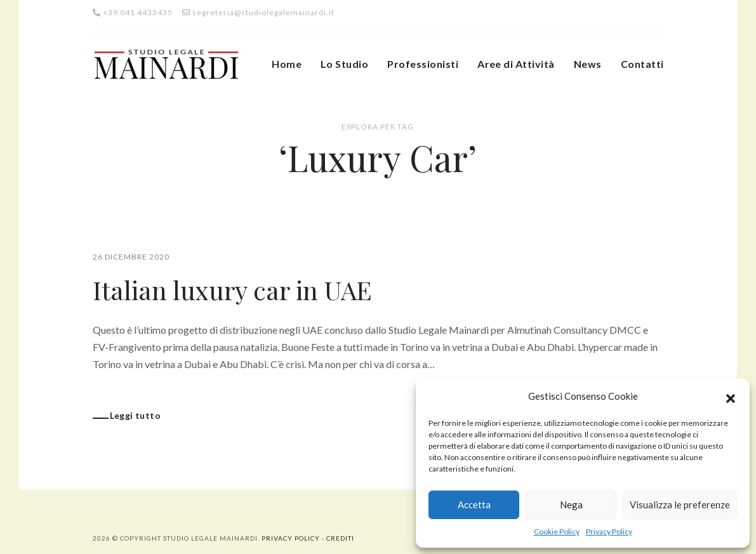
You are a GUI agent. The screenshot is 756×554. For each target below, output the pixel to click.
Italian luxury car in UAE (232, 290)
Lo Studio (344, 64)
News (588, 64)
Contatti (642, 64)
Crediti (340, 538)
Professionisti (423, 64)
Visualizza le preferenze (680, 505)
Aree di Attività (516, 64)
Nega (571, 505)
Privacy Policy (609, 531)
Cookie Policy (557, 531)
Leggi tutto (136, 415)
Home (287, 64)
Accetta (474, 505)
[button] (731, 397)
